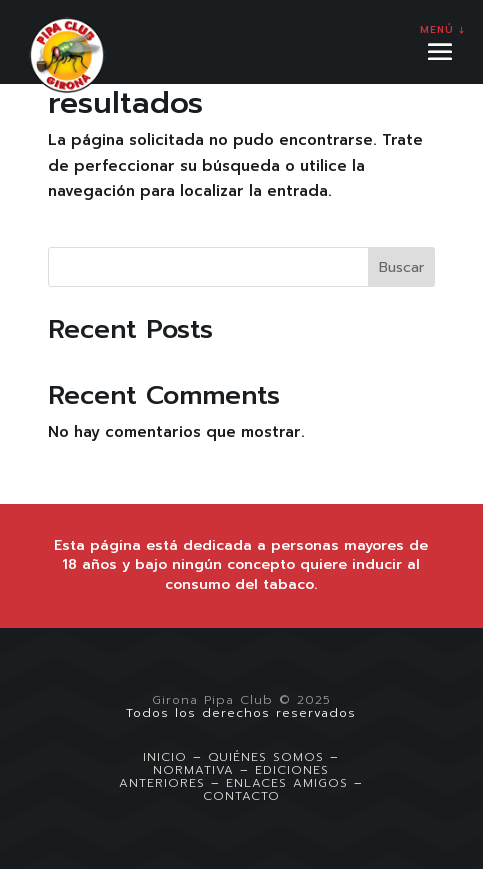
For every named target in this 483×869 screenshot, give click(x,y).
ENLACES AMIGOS (287, 783)
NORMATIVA (193, 770)
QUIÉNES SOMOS (266, 757)
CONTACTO (241, 796)
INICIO (165, 757)
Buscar (401, 267)
